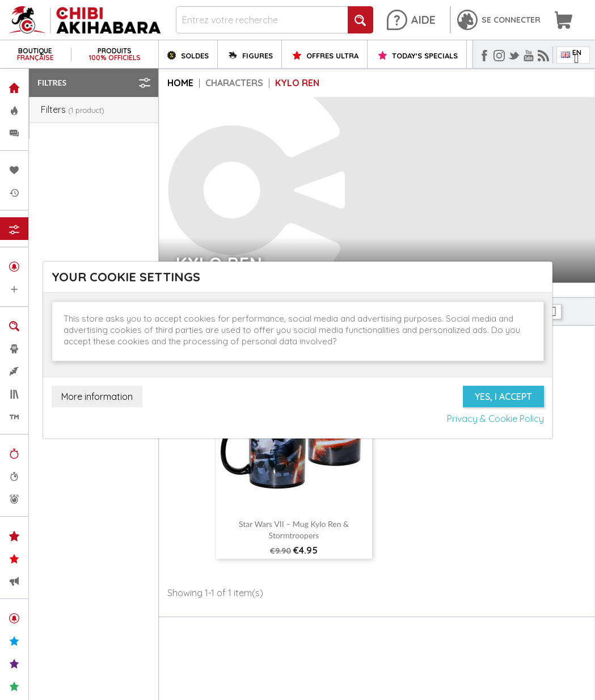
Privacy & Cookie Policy (495, 419)
